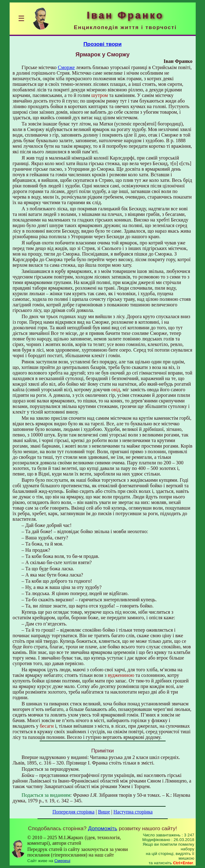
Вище (104, 812)
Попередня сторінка (74, 812)
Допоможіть (103, 828)
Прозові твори (102, 44)
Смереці (62, 861)
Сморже (66, 67)
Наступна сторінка (133, 812)
